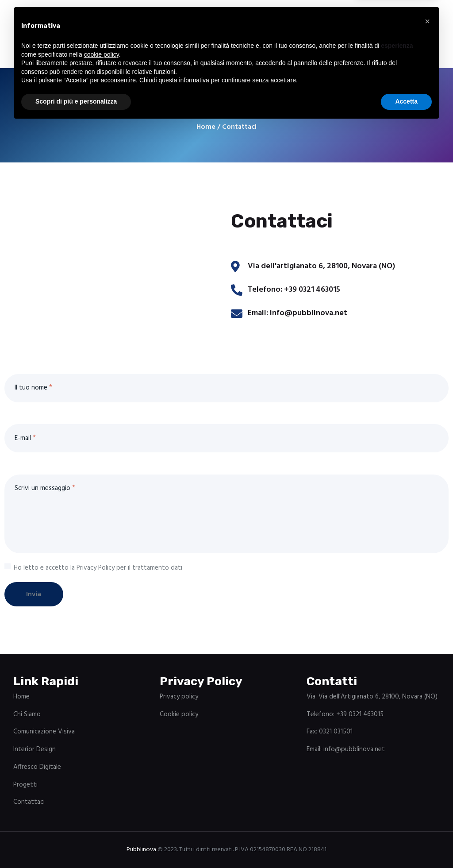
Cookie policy (179, 714)
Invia (37, 594)
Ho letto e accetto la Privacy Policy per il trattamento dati (98, 568)
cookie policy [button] (102, 797)
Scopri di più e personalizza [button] (76, 844)
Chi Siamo (27, 714)
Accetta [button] (406, 844)
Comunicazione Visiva (44, 732)
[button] (427, 764)
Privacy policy (179, 697)
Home (206, 127)
